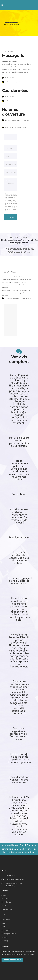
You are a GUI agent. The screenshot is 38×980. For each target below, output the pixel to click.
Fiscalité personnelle (9, 934)
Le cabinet (5, 898)
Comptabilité (6, 920)
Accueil (6, 24)
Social (3, 923)
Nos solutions (6, 902)
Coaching (5, 941)
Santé (4, 927)
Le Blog (4, 905)
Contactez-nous (7, 909)
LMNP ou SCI (6, 930)
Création (4, 937)
